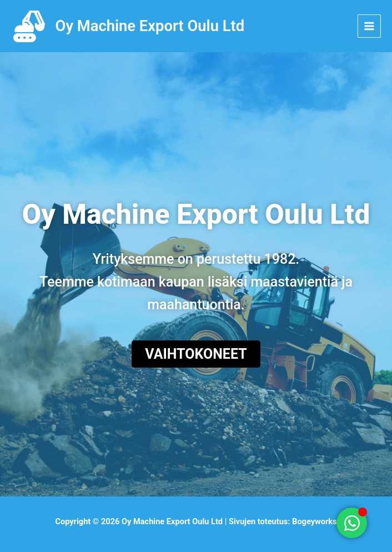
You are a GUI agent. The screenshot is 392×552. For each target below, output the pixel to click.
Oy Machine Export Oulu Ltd (150, 26)
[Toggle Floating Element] (352, 523)
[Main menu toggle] (369, 26)
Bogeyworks (315, 521)
